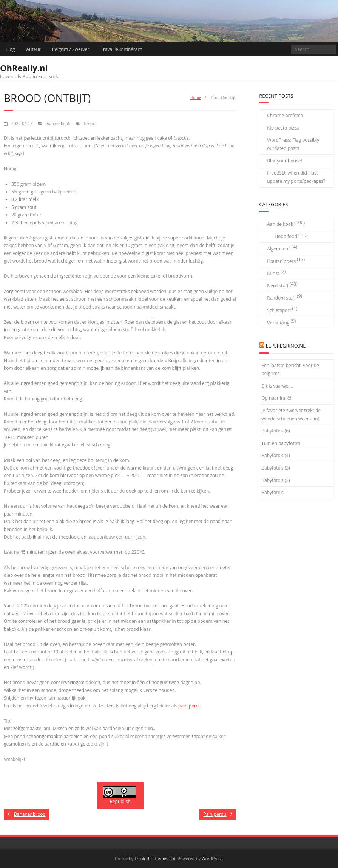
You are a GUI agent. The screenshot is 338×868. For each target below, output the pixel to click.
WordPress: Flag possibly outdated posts (293, 144)
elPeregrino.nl (286, 346)
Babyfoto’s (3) (275, 468)
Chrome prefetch (285, 115)
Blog (10, 49)
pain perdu (190, 706)
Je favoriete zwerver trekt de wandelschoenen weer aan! (291, 415)
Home (196, 97)
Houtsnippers (281, 261)
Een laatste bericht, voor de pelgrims (290, 370)
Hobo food (286, 236)
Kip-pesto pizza (283, 128)
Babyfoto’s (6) (275, 431)
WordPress (212, 858)
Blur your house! (284, 161)
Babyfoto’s (272, 492)
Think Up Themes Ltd (155, 858)
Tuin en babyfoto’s (281, 443)
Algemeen (278, 249)
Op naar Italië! (276, 398)
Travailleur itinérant (121, 49)
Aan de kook (58, 123)
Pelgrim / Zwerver (71, 49)
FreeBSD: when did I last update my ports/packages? (296, 177)
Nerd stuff (278, 286)
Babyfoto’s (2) (275, 480)
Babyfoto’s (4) (275, 455)
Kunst (273, 273)
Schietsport (279, 310)
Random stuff (281, 298)
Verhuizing (278, 323)
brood (90, 123)
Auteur (34, 49)
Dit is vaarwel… (277, 386)
